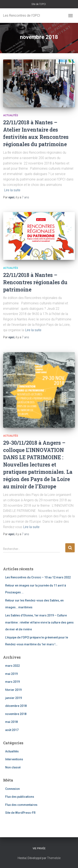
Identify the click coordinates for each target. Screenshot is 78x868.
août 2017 (12, 730)
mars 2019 (12, 682)
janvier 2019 (14, 698)
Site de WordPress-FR (20, 813)
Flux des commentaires (21, 805)
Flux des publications (20, 797)
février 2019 (13, 690)
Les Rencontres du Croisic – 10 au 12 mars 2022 (38, 577)
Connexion (12, 789)
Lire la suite (12, 190)
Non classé (13, 767)
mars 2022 (12, 666)
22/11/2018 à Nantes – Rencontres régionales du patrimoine (35, 282)
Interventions (14, 759)
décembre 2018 (16, 706)
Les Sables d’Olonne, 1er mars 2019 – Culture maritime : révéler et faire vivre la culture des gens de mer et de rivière (39, 622)
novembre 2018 (16, 714)
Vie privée (39, 848)
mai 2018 (11, 722)
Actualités (11, 115)
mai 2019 (11, 674)
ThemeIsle (54, 858)
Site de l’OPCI (39, 4)
